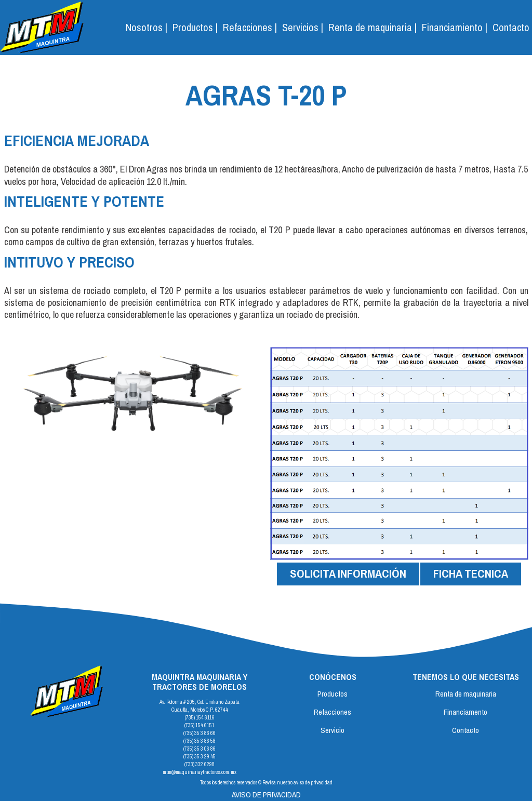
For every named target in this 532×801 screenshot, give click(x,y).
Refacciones (332, 712)
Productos (332, 694)
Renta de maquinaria (466, 694)
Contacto (511, 27)
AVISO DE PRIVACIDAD (266, 795)
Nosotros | (147, 27)
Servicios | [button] (303, 27)
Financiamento (465, 712)
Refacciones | (250, 27)
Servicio (332, 730)
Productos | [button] (195, 27)
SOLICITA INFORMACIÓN (348, 573)
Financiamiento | (455, 27)
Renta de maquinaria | (373, 27)
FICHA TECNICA (471, 573)
